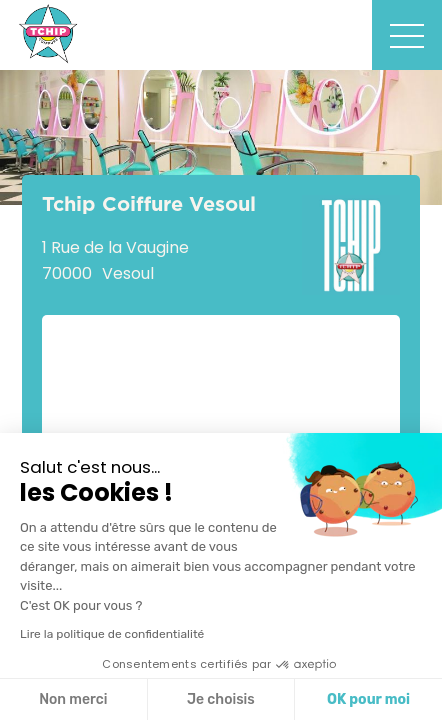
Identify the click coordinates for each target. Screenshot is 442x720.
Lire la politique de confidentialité (112, 634)
